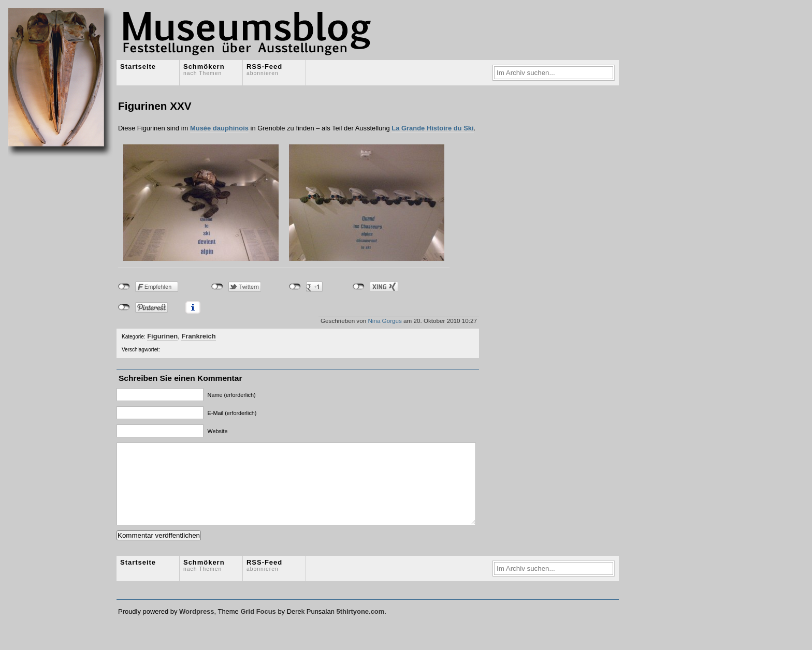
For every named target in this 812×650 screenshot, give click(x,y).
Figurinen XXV (155, 106)
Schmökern (204, 69)
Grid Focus (258, 627)
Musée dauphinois (219, 128)
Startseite (138, 67)
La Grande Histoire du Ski (432, 128)
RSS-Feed (264, 69)
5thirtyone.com (360, 627)
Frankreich (198, 336)
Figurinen (162, 336)
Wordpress (197, 627)
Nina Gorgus (385, 321)
